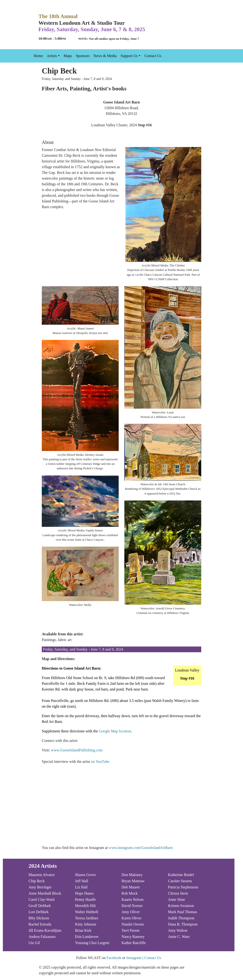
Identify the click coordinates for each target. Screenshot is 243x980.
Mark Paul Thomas (182, 912)
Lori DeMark (39, 912)
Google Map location (115, 731)
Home (38, 56)
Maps (68, 56)
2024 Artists (43, 866)
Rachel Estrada (40, 924)
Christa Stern (178, 893)
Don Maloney (132, 875)
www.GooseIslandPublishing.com (77, 750)
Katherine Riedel (181, 875)
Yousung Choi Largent (92, 943)
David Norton (132, 906)
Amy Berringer (40, 887)
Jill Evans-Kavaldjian (45, 930)
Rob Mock (130, 893)
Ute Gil (34, 943)
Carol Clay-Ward (41, 899)
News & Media (105, 56)
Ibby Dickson (39, 918)
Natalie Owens (133, 924)
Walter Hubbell (87, 912)
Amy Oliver (131, 912)
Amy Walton (178, 930)
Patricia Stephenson (183, 887)
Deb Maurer (131, 887)
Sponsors (83, 56)
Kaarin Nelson (133, 899)
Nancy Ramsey (133, 937)
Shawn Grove (85, 875)
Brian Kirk (83, 930)
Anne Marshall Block (45, 893)
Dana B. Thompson (183, 924)
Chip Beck (37, 881)
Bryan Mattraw (133, 881)
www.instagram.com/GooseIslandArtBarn (141, 848)
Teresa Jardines (87, 918)
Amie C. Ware (179, 937)
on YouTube (100, 762)
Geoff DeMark (40, 906)
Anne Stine (177, 899)
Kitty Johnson (86, 924)
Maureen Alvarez (42, 875)
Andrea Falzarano (42, 937)
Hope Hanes (84, 893)
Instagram (134, 958)
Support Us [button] (129, 56)
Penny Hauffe (85, 899)
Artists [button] (52, 56)
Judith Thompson (181, 918)
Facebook (114, 958)
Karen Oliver (131, 918)
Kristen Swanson (181, 906)
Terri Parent (131, 930)
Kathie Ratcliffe (134, 943)
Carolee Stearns (180, 881)
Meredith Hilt (85, 906)
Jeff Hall (82, 881)
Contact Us (153, 56)
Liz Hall (81, 887)
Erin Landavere (87, 937)
